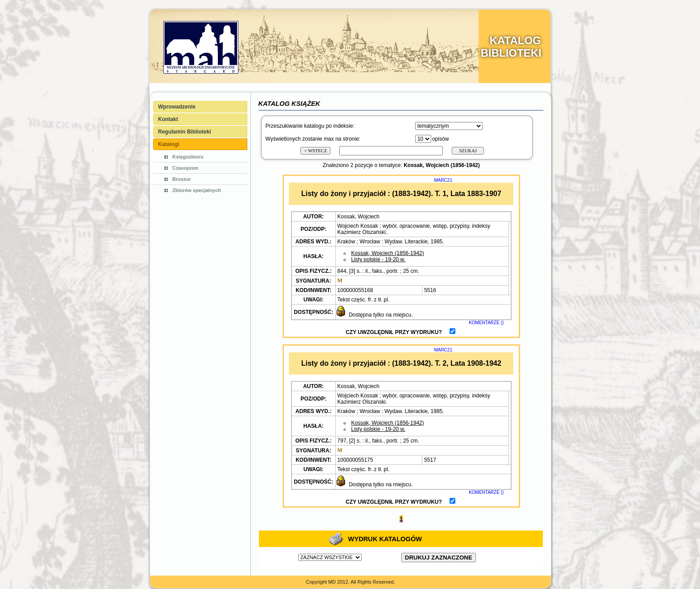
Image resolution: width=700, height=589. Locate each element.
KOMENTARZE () (486, 323)
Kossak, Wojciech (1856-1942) (388, 253)
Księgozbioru (188, 157)
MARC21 (443, 180)
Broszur (182, 179)
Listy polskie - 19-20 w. (378, 259)
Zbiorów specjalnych (197, 190)
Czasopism (185, 168)
